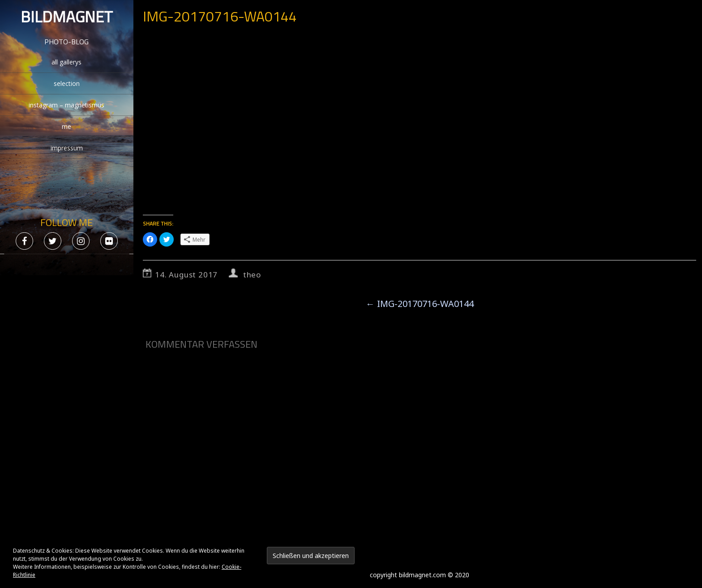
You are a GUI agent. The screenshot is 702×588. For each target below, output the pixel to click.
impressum (67, 148)
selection (67, 83)
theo (252, 275)
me (66, 126)
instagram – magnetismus (66, 105)
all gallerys (66, 62)
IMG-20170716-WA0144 (420, 304)
